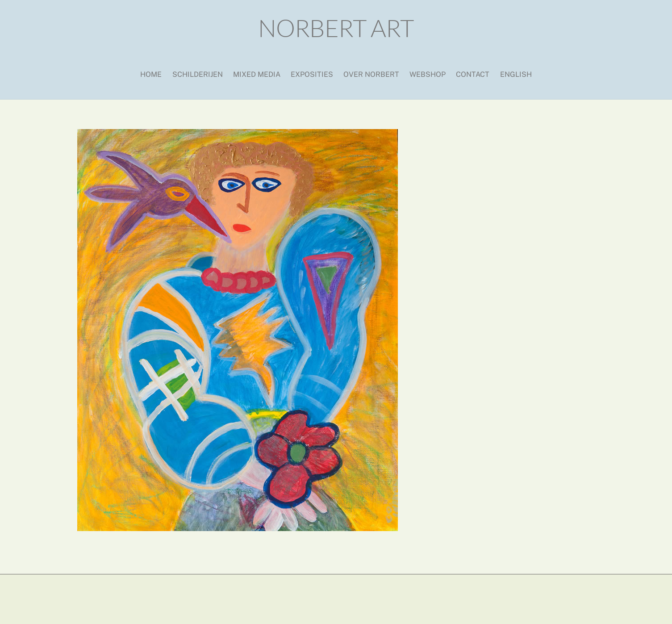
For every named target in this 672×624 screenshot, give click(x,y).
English (516, 74)
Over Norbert (371, 74)
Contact (473, 74)
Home (151, 74)
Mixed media (257, 74)
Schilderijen (198, 74)
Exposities (312, 74)
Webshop (428, 74)
